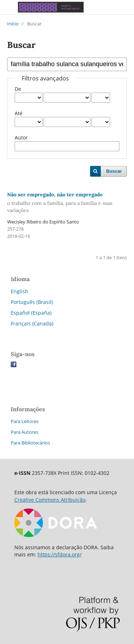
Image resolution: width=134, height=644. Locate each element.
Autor (21, 137)
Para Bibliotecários (30, 443)
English (19, 291)
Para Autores (24, 432)
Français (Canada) (32, 323)
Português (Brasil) (32, 302)
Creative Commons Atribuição (50, 500)
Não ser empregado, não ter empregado (67, 203)
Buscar (114, 171)
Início (13, 24)
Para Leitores (25, 421)
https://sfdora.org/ (59, 554)
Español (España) (31, 313)
